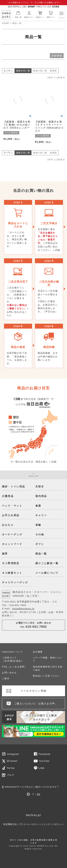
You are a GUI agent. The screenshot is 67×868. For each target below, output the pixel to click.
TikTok (11, 768)
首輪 (38, 525)
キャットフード (12, 544)
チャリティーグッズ (15, 582)
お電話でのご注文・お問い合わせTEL (33, 625)
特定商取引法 (10, 824)
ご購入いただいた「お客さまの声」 (36, 704)
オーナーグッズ (12, 534)
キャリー (41, 515)
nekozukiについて (12, 652)
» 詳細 (56, 250)
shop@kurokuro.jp (23, 609)
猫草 (5, 554)
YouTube (44, 761)
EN (39, 794)
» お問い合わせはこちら (18, 312)
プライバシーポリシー (30, 824)
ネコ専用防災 (11, 563)
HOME (6, 23)
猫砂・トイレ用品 (13, 486)
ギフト (40, 544)
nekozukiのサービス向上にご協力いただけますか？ (31, 787)
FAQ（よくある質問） (14, 667)
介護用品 (8, 496)
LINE (42, 768)
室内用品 (41, 496)
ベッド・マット (12, 506)
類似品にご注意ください (46, 676)
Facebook (44, 754)
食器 (38, 506)
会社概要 (38, 652)
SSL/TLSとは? (34, 815)
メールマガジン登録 (33, 691)
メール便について (47, 573)
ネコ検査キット (12, 573)
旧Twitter (12, 761)
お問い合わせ (9, 673)
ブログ (11, 775)
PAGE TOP (34, 475)
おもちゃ (8, 525)
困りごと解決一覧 (47, 563)
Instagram (13, 754)
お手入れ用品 (11, 515)
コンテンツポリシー (54, 824)
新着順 (53, 71)
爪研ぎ (40, 486)
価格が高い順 (40, 71)
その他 (40, 534)
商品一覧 (18, 14)
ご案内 (6, 678)
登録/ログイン (29, 14)
